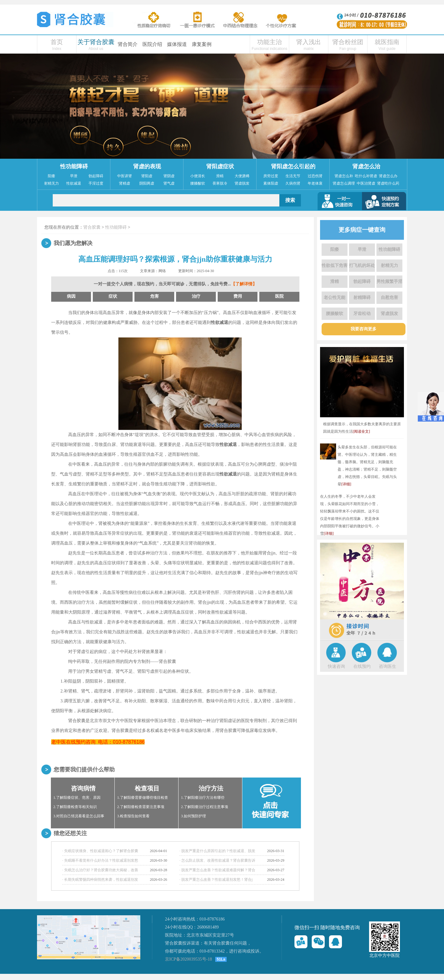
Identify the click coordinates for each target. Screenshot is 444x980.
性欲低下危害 (335, 265)
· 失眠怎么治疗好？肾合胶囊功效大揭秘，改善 (100, 870)
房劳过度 (271, 176)
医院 (279, 296)
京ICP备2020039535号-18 (188, 959)
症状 (113, 296)
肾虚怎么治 (366, 166)
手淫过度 (96, 183)
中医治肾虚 (366, 183)
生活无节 (293, 176)
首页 (57, 42)
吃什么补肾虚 (366, 176)
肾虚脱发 (242, 183)
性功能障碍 (74, 166)
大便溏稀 (242, 176)
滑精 (220, 176)
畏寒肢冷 (220, 183)
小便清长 (198, 176)
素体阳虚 (271, 183)
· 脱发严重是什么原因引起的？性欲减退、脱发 (217, 851)
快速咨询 (336, 666)
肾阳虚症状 (220, 166)
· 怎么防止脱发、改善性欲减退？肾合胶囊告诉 (217, 860)
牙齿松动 (362, 314)
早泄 (74, 176)
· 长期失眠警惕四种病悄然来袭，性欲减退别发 (100, 880)
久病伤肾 (293, 183)
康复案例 (202, 44)
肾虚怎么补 (344, 176)
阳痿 (51, 176)
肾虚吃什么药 (388, 183)
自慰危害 (389, 298)
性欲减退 (74, 183)
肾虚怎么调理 (344, 183)
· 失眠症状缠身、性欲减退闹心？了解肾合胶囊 (100, 851)
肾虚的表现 (147, 166)
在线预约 (362, 666)
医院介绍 (152, 44)
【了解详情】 (244, 284)
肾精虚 (125, 183)
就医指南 (387, 42)
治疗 (196, 296)
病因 (71, 296)
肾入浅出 (309, 42)
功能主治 (269, 42)
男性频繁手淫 (389, 282)
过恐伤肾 (315, 176)
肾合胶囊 (92, 227)
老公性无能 (335, 298)
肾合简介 (128, 44)
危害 (154, 296)
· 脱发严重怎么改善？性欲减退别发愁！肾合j (216, 880)
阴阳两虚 (147, 183)
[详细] (346, 484)
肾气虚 (169, 183)
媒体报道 (177, 44)
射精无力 (51, 183)
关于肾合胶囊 (96, 42)
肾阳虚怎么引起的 (293, 166)
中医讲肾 (125, 176)
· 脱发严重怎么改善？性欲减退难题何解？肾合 (217, 870)
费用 (238, 296)
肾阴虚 (169, 176)
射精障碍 (362, 298)
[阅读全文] (361, 431)
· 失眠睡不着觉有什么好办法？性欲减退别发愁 (100, 860)
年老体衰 (315, 183)
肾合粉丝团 (348, 42)
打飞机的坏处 (362, 265)
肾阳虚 (147, 176)
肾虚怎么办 (388, 176)
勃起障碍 (96, 176)
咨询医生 (388, 666)
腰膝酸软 (198, 183)
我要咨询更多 (364, 329)
